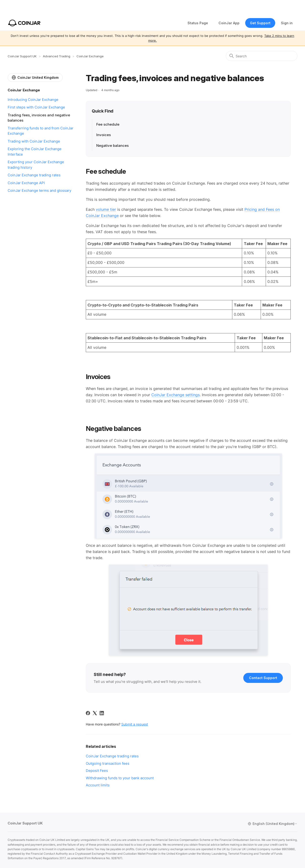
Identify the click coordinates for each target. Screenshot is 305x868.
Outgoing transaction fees (108, 763)
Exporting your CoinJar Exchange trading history (36, 165)
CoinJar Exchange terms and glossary (39, 190)
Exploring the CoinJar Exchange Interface (35, 152)
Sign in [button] (287, 23)
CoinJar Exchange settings (175, 395)
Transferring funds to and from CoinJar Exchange (41, 131)
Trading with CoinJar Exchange (34, 141)
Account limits (98, 785)
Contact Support (263, 678)
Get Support (260, 23)
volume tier (106, 209)
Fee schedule (108, 124)
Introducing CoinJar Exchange (33, 100)
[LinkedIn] (102, 713)
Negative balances (112, 145)
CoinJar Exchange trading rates (34, 175)
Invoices (104, 135)
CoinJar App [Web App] (229, 23)
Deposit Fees (97, 771)
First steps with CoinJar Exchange (36, 107)
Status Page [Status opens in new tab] (198, 23)
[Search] (262, 56)
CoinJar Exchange (90, 56)
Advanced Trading (57, 56)
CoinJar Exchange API (26, 183)
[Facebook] (88, 713)
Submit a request (135, 724)
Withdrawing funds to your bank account (120, 778)
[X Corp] (95, 713)
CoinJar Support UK (22, 56)
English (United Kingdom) (273, 824)
